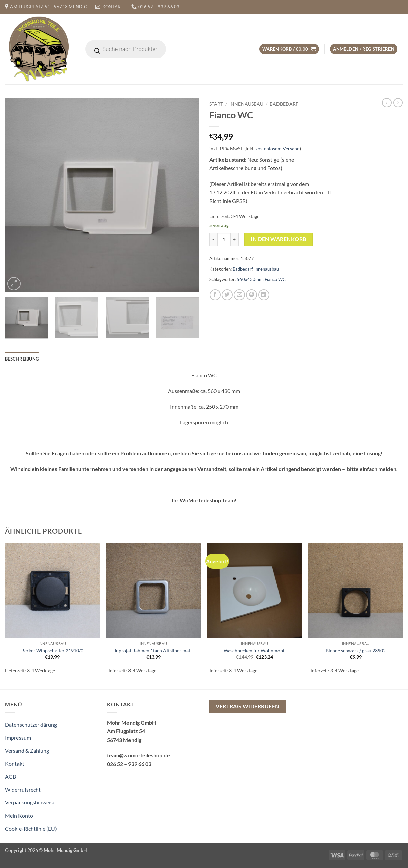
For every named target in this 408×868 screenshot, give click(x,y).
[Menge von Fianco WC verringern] (213, 239)
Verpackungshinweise (30, 802)
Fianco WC (275, 279)
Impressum (18, 737)
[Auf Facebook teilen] (215, 295)
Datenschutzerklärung (31, 725)
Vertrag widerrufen (247, 706)
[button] (289, 49)
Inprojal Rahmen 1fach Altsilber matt (153, 651)
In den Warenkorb (278, 239)
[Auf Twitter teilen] (227, 295)
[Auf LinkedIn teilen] (264, 295)
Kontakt (15, 764)
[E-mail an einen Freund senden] (239, 295)
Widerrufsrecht (23, 789)
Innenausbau (246, 104)
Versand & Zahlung (27, 750)
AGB (11, 776)
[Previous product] (398, 103)
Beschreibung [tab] (22, 359)
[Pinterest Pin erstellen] (251, 295)
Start (216, 104)
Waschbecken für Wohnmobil (255, 651)
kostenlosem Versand (277, 148)
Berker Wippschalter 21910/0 (52, 651)
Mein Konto (19, 815)
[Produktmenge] (224, 239)
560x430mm (250, 279)
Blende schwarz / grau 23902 (356, 651)
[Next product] (387, 103)
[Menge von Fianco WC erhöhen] (235, 239)
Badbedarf (284, 104)
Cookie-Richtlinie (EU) (31, 828)
